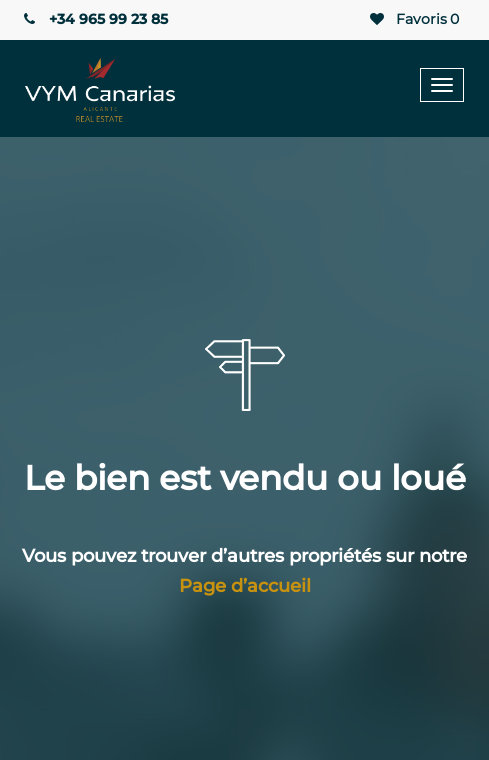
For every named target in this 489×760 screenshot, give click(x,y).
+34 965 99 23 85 (94, 19)
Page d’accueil (245, 586)
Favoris (413, 19)
